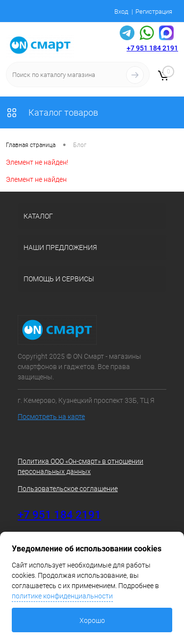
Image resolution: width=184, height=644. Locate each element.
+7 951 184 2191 (152, 48)
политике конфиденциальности (62, 596)
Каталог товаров (52, 112)
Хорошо (92, 620)
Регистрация (154, 12)
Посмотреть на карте (51, 417)
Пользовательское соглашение (68, 489)
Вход (121, 12)
